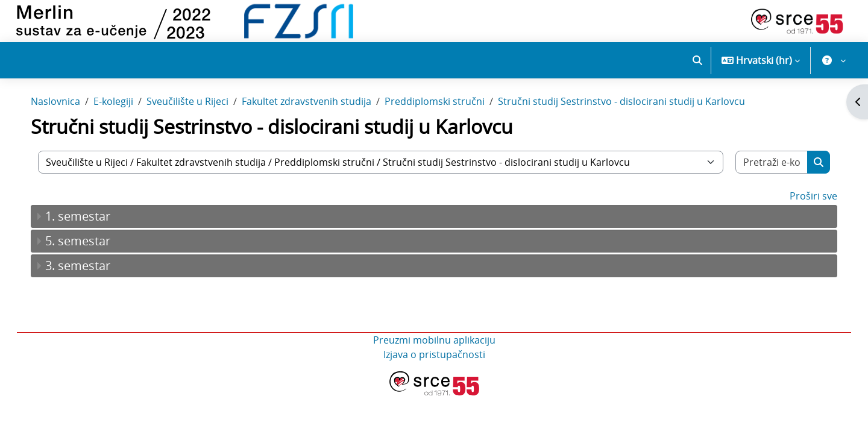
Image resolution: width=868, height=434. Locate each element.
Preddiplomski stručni (447, 119)
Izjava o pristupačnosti (434, 373)
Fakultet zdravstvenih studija (319, 119)
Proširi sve (801, 214)
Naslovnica (68, 119)
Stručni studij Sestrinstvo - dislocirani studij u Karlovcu (634, 119)
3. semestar (90, 284)
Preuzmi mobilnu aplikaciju (434, 358)
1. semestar (90, 234)
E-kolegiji (125, 119)
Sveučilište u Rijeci (200, 119)
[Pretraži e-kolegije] (761, 180)
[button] (697, 60)
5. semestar (90, 259)
